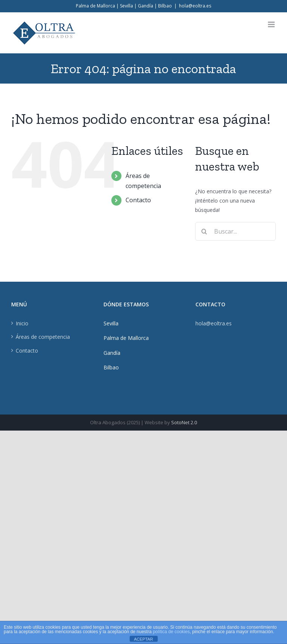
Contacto (138, 200)
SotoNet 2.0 (184, 422)
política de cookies (171, 632)
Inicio (22, 323)
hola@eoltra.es (195, 6)
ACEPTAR (143, 639)
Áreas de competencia (43, 337)
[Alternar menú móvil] (272, 24)
